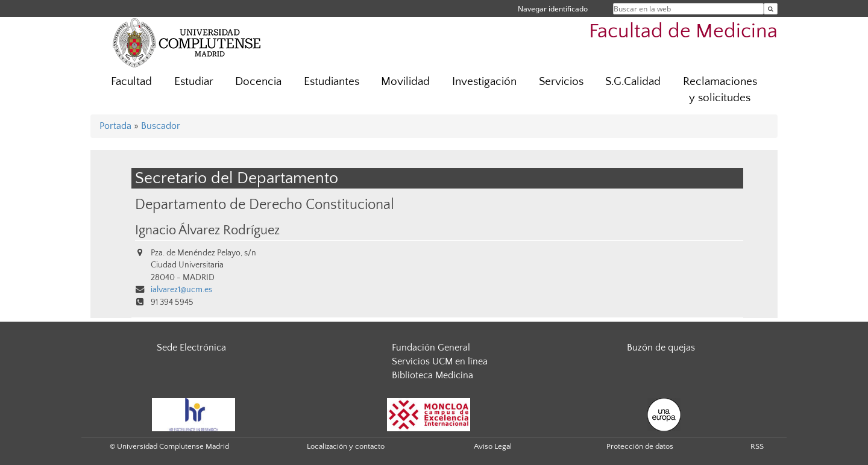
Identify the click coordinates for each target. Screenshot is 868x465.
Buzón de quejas (661, 348)
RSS (757, 446)
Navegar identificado (553, 9)
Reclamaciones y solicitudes (720, 90)
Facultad (131, 82)
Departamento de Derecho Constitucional (265, 204)
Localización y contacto (346, 446)
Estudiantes (332, 82)
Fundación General (431, 348)
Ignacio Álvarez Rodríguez (207, 231)
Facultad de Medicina (683, 32)
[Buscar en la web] (771, 9)
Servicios (561, 82)
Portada (115, 126)
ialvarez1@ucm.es (181, 290)
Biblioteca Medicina (432, 375)
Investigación (484, 82)
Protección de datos (640, 446)
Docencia (258, 82)
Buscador (161, 126)
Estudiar (194, 82)
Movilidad (405, 82)
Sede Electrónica (191, 348)
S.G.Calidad (633, 82)
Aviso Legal (493, 446)
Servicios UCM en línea (440, 361)
